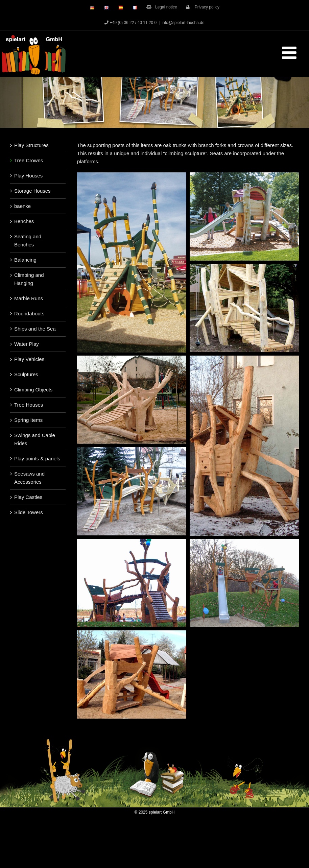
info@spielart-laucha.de (183, 23)
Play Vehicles (29, 359)
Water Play (27, 344)
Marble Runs (29, 298)
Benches (24, 221)
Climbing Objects (33, 390)
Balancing (25, 260)
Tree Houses (29, 405)
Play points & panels (37, 459)
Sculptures (26, 374)
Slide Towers (29, 512)
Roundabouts (29, 314)
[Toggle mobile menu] (290, 52)
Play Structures (31, 145)
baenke (22, 206)
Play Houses (28, 176)
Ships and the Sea (35, 329)
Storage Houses (32, 191)
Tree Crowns (29, 160)
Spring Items (28, 420)
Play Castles (28, 497)
